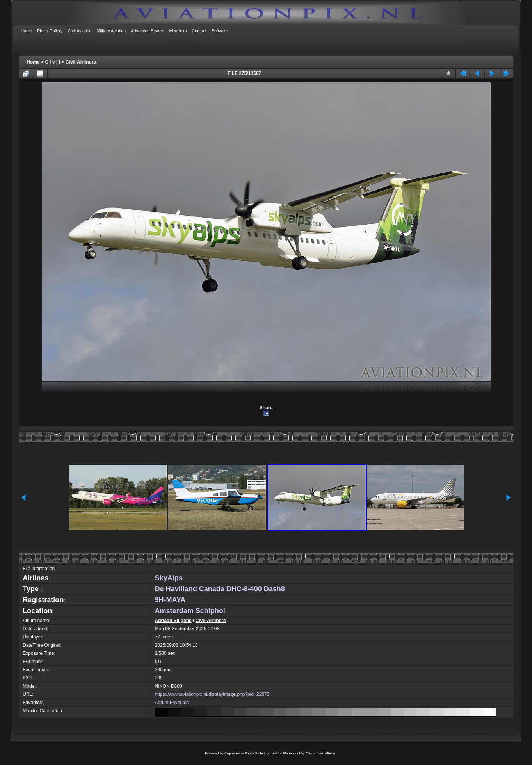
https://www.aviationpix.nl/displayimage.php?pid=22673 (212, 694)
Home (33, 62)
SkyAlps (169, 578)
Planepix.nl (292, 753)
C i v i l (52, 62)
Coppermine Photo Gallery (245, 753)
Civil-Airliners (81, 62)
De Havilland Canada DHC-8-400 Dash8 (220, 589)
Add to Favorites (172, 703)
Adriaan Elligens (173, 621)
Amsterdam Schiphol (190, 611)
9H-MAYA (170, 600)
